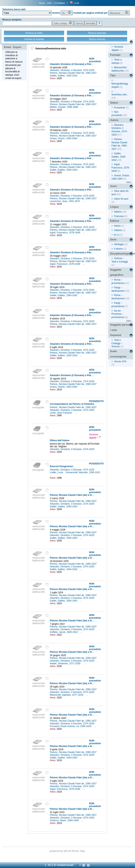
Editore (115, 221)
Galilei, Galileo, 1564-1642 (64, 76)
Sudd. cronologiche (118, 354)
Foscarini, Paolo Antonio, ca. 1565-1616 (71, 726)
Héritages (119, 244)
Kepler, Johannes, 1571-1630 (65, 663)
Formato (115, 55)
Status (114, 103)
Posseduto (120, 108)
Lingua (114, 207)
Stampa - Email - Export (13, 44)
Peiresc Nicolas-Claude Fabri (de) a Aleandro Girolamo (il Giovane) (87, 495)
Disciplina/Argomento (122, 254)
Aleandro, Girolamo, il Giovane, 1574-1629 (72, 70)
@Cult (68, 851)
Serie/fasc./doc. (119, 95)
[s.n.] (117, 235)
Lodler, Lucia (57, 472)
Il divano (119, 249)
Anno (113, 186)
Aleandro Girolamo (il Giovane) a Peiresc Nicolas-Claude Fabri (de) (87, 64)
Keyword (115, 335)
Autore (114, 120)
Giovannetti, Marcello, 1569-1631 (83, 472)
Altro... (130, 182)
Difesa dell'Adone (60, 440)
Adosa (117, 226)
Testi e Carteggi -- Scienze (117, 343)
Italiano (118, 212)
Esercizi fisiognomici (61, 466)
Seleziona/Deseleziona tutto (50, 49)
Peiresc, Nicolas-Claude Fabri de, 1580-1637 (73, 73)
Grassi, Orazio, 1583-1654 (64, 138)
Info (50, 3)
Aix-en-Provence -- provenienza (118, 314)
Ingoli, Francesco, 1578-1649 (65, 233)
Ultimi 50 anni (121, 199)
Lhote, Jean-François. (61, 413)
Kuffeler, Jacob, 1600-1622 (64, 632)
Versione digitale (95, 436)
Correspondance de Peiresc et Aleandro (72, 404)
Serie (113, 240)
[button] (67, 13)
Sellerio (118, 230)
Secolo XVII (120, 361)
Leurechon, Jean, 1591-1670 (65, 201)
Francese (119, 216)
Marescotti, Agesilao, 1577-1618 (67, 695)
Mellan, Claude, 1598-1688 (64, 107)
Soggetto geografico (117, 272)
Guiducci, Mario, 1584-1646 (64, 820)
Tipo (113, 75)
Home (42, 3)
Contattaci (60, 3)
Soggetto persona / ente (121, 327)
